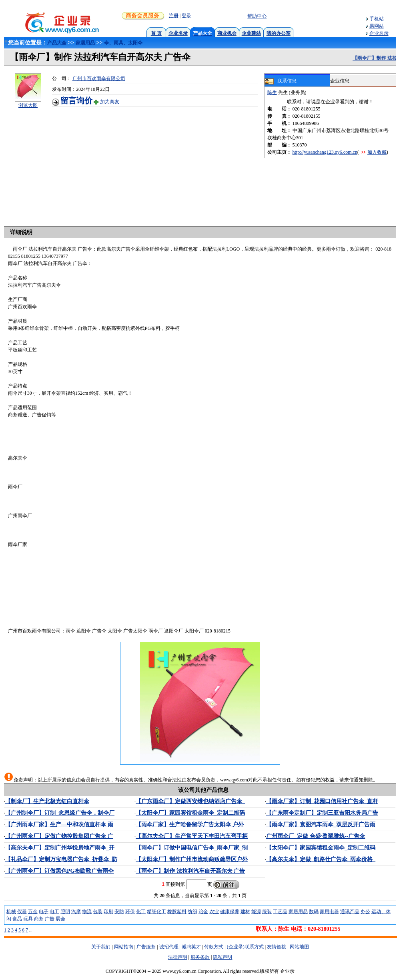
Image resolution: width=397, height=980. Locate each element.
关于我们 (101, 947)
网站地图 (299, 947)
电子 (44, 912)
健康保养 (230, 912)
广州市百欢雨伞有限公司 (99, 78)
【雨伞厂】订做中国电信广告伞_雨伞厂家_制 (192, 848)
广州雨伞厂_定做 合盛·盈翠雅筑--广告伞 (316, 836)
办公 (365, 912)
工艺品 (280, 912)
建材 (245, 912)
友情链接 (277, 947)
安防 (119, 912)
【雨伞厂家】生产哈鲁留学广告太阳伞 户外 (190, 824)
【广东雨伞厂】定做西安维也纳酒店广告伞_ (190, 801)
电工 (54, 912)
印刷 (108, 912)
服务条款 (200, 957)
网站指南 (124, 947)
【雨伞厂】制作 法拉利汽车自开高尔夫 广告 (190, 871)
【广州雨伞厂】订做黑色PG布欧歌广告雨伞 (59, 871)
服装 (267, 912)
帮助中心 (257, 16)
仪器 (22, 912)
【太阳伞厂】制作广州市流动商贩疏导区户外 (192, 859)
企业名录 (178, 33)
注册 (174, 16)
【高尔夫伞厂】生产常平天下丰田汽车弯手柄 (192, 836)
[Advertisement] (158, 163)
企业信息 (340, 81)
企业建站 (251, 33)
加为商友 (110, 102)
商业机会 (227, 33)
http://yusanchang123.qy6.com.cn (325, 152)
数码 (314, 912)
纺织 (192, 912)
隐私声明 (223, 957)
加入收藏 (377, 152)
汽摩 (76, 912)
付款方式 (214, 947)
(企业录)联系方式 (245, 947)
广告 (50, 919)
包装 (98, 912)
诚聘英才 (191, 947)
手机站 (377, 19)
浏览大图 (28, 105)
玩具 (28, 919)
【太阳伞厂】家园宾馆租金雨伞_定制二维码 (190, 813)
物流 (87, 912)
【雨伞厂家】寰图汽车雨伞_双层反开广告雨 (321, 824)
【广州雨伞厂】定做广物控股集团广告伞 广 (59, 836)
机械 (11, 912)
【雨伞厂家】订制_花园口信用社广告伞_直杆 (322, 801)
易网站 (377, 26)
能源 (256, 912)
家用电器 (329, 912)
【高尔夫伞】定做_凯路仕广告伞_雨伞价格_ (321, 859)
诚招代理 (169, 947)
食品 (17, 919)
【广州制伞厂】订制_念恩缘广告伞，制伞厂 (60, 813)
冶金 (203, 912)
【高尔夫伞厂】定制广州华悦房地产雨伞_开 (60, 848)
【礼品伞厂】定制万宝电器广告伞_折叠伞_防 (61, 859)
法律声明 (178, 957)
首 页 (156, 33)
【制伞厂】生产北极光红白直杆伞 (47, 801)
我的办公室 (279, 33)
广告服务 (146, 947)
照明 (65, 912)
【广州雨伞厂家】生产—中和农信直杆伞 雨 (59, 824)
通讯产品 (350, 912)
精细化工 (156, 912)
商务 (39, 919)
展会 (60, 919)
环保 (130, 912)
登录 (186, 16)
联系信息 (281, 81)
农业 (214, 912)
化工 (141, 912)
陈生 (272, 92)
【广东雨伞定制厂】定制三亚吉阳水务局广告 (322, 813)
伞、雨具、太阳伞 (123, 43)
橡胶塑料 (177, 912)
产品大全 (57, 43)
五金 (33, 912)
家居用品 (85, 43)
